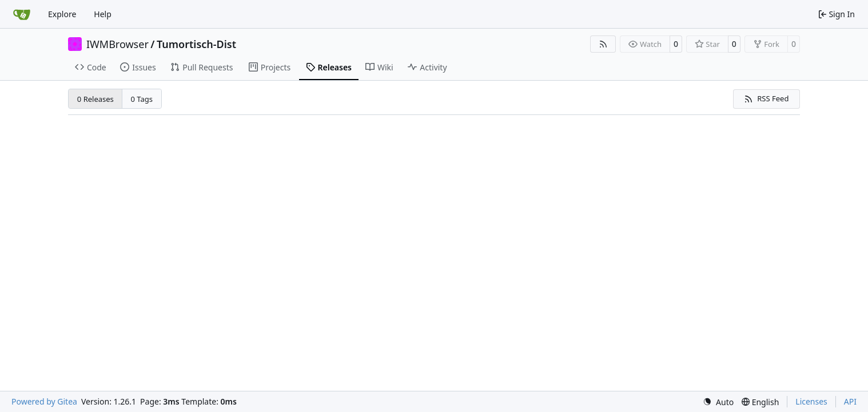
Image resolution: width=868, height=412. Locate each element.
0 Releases (95, 99)
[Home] (22, 14)
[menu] (718, 402)
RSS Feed (766, 98)
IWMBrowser (118, 44)
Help (103, 14)
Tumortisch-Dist (196, 44)
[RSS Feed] (603, 44)
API (850, 401)
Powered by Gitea (44, 401)
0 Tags (142, 99)
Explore (62, 14)
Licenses (811, 401)
